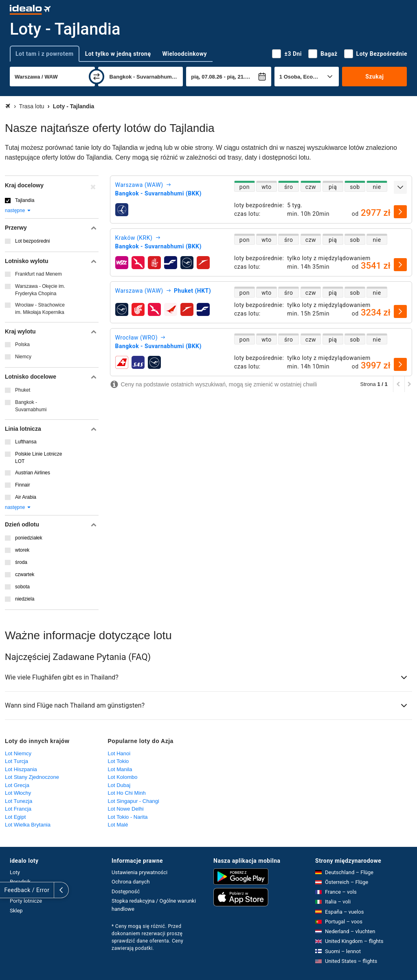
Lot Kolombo (123, 777)
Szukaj (374, 77)
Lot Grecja (17, 785)
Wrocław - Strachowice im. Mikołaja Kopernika (40, 309)
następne (18, 210)
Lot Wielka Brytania (28, 825)
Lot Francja (18, 809)
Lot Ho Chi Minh (127, 793)
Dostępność (126, 891)
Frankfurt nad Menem (38, 274)
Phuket (23, 390)
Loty (15, 872)
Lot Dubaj (119, 785)
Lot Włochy (18, 793)
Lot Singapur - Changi (134, 801)
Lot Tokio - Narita (128, 817)
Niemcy (23, 357)
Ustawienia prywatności (139, 872)
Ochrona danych (131, 882)
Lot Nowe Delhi (126, 809)
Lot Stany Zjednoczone (32, 777)
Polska (22, 344)
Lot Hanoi (119, 753)
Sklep (16, 911)
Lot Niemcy (18, 753)
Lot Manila (120, 769)
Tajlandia (25, 200)
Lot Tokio (119, 761)
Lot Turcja (16, 761)
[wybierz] (400, 212)
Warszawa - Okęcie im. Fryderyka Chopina (40, 290)
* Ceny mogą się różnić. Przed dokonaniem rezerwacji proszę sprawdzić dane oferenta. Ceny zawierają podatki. (147, 937)
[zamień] (97, 77)
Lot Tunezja (19, 801)
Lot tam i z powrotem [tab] (45, 54)
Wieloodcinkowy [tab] (185, 54)
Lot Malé (118, 825)
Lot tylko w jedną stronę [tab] (118, 54)
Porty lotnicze (26, 901)
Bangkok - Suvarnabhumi (31, 406)
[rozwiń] (400, 187)
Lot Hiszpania (21, 769)
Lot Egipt (15, 817)
